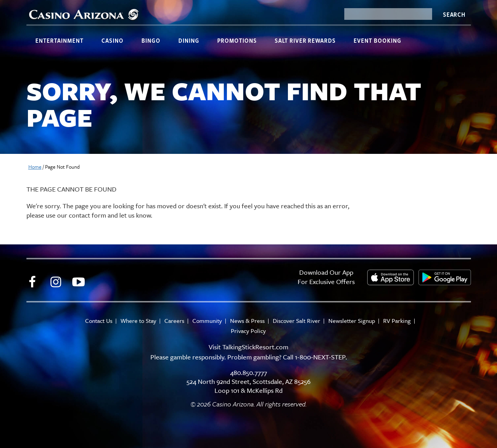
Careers (174, 321)
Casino (112, 40)
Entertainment (59, 40)
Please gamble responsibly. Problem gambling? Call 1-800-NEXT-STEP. (249, 357)
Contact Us (99, 321)
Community (207, 321)
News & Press (247, 321)
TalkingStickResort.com (255, 347)
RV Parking (397, 321)
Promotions (237, 40)
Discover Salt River (296, 321)
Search (454, 14)
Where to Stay (138, 321)
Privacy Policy (248, 331)
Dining (189, 40)
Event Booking (378, 40)
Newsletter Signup (352, 321)
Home (35, 167)
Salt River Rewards (305, 40)
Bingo (151, 40)
